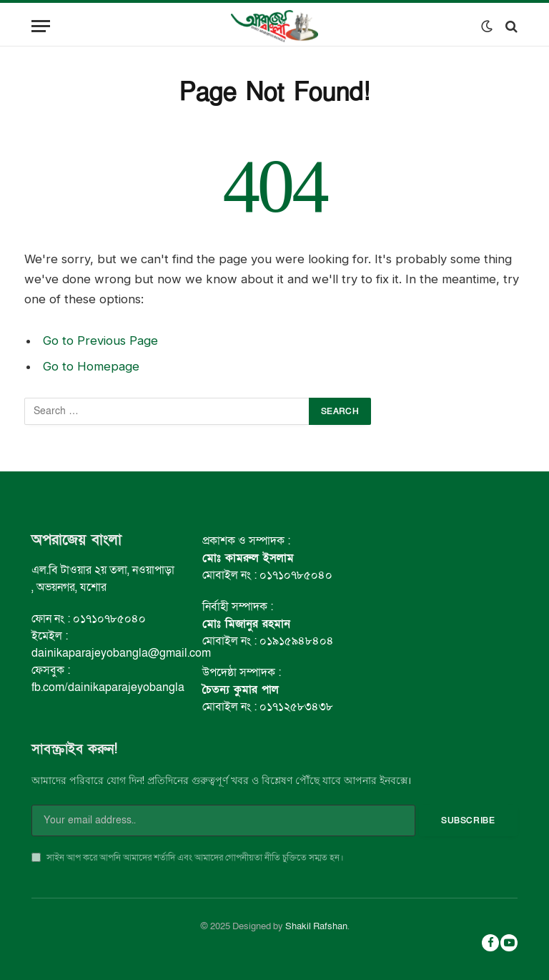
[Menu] (41, 26)
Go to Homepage (91, 366)
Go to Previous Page (100, 340)
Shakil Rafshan (316, 926)
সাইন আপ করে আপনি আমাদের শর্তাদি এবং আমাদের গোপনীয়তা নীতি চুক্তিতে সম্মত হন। (188, 858)
